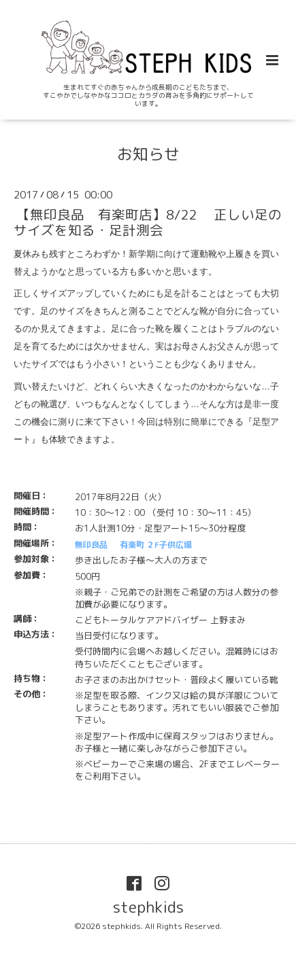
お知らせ (148, 154)
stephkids (148, 907)
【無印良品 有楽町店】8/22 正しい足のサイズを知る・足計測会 (148, 222)
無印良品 (91, 545)
